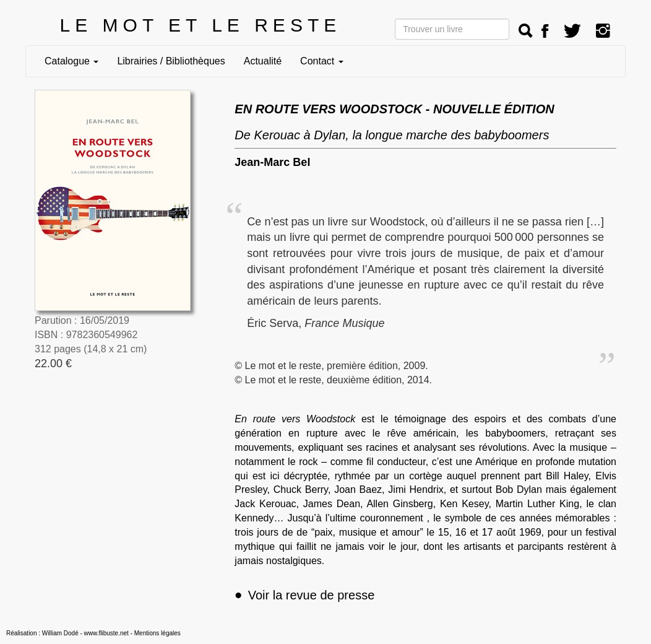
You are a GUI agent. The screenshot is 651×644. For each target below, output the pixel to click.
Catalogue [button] (71, 61)
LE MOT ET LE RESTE (201, 25)
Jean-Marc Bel (272, 162)
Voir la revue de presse (304, 595)
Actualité (263, 61)
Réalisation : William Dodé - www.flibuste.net (67, 633)
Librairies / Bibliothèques (171, 61)
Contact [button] (322, 61)
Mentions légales (157, 633)
